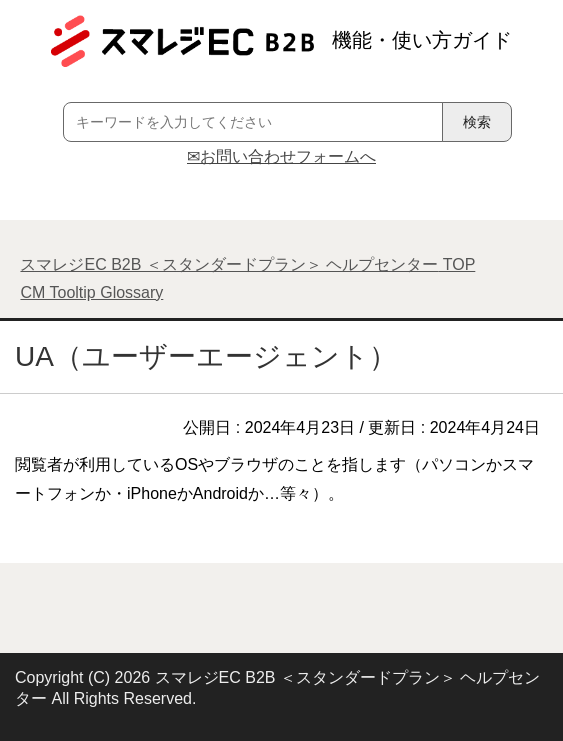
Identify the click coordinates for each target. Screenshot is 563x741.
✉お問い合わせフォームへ (281, 156)
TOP (247, 264)
